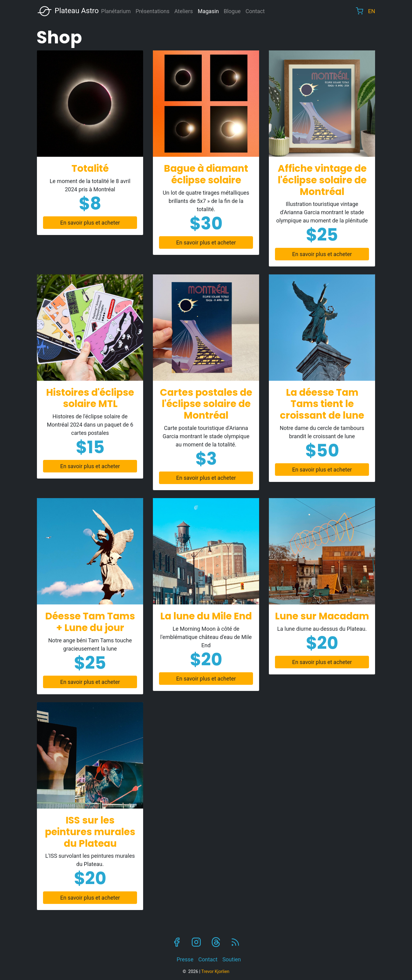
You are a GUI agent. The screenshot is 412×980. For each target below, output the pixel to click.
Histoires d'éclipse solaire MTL (90, 398)
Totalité (90, 168)
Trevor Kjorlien (215, 972)
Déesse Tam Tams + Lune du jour (90, 622)
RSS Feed (235, 942)
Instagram (196, 942)
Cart (360, 11)
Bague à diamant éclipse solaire (206, 174)
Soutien (232, 959)
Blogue (232, 11)
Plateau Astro (68, 11)
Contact (255, 11)
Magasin (208, 11)
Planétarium (116, 11)
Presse (185, 959)
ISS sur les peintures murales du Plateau (90, 832)
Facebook (177, 942)
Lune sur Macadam (322, 616)
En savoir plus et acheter (90, 223)
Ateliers (184, 11)
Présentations (152, 11)
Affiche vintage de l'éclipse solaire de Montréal (322, 180)
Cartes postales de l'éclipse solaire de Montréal (206, 404)
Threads (216, 942)
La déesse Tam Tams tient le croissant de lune (322, 404)
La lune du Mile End (206, 616)
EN (372, 11)
